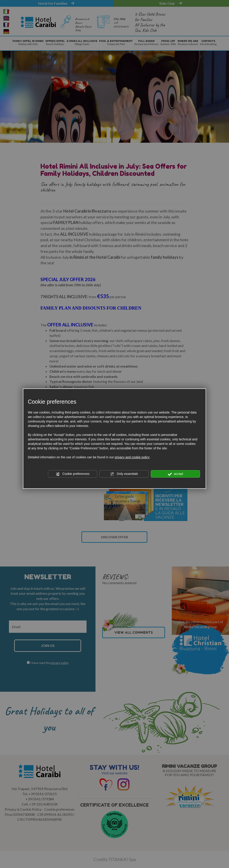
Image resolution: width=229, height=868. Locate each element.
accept (176, 474)
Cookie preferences (73, 474)
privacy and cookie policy (132, 457)
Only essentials (124, 474)
